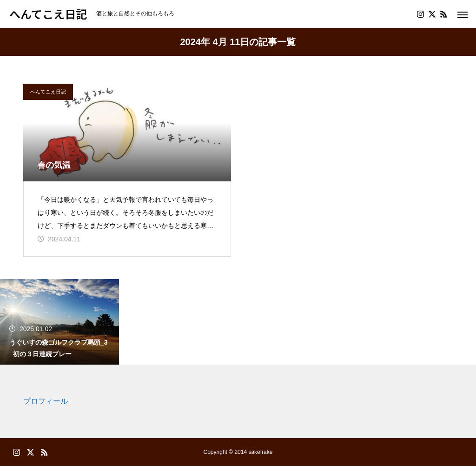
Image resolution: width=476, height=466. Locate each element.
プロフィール (46, 401)
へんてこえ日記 (48, 92)
